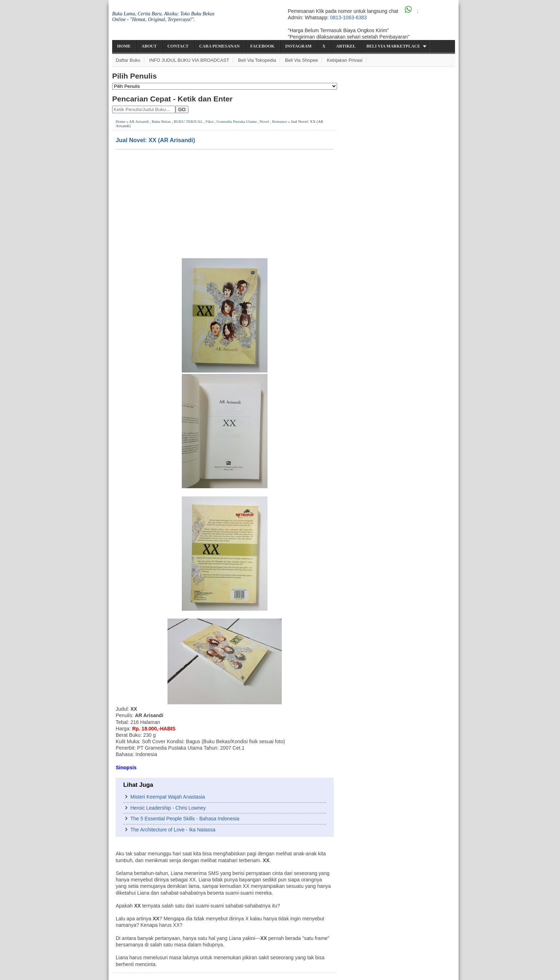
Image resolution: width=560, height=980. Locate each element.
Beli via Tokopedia (257, 60)
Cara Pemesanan (219, 46)
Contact (178, 46)
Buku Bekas (161, 121)
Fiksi (210, 121)
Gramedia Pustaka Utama (236, 121)
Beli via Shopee (301, 60)
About (149, 46)
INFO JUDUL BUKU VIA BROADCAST (189, 60)
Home (124, 46)
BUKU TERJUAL (188, 121)
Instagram (299, 46)
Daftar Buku (128, 60)
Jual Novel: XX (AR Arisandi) (155, 140)
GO (182, 109)
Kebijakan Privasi (345, 60)
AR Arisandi (139, 121)
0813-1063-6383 (348, 17)
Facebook (262, 46)
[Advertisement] (225, 203)
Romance (280, 121)
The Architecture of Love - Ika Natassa (173, 830)
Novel (264, 121)
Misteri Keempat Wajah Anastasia (168, 797)
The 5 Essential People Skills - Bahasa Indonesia (185, 819)
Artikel (346, 46)
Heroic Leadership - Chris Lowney (168, 808)
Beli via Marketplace (393, 46)
